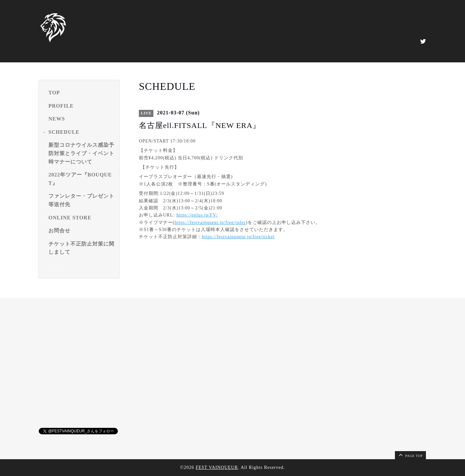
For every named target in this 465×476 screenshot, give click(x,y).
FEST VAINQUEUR (217, 467)
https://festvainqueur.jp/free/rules (210, 222)
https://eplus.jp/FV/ (197, 215)
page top (410, 455)
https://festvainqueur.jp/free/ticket (238, 237)
